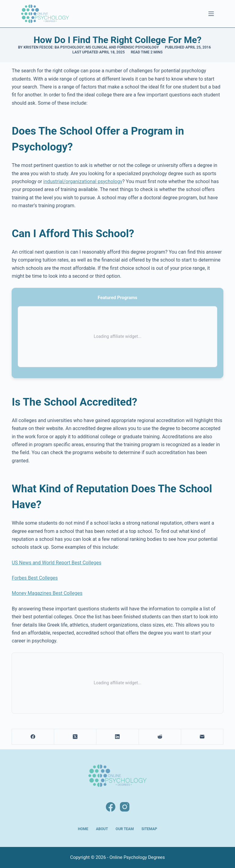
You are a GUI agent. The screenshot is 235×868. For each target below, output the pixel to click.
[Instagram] (125, 807)
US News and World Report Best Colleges (56, 563)
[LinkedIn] (117, 737)
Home (83, 829)
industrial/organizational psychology (83, 181)
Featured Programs (117, 298)
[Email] (202, 737)
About (102, 829)
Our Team (125, 829)
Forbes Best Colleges (35, 578)
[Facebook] (33, 737)
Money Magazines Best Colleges (47, 593)
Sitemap (149, 829)
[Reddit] (160, 737)
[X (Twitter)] (75, 737)
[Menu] (211, 14)
